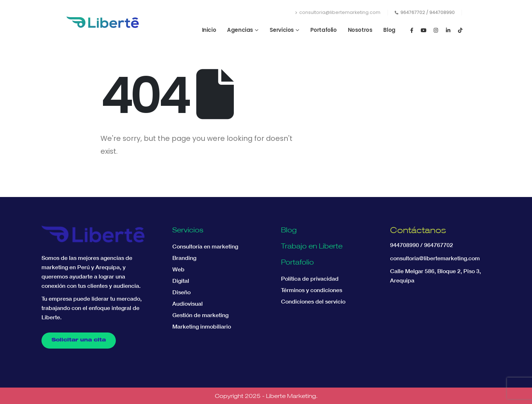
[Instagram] (436, 30)
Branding (184, 258)
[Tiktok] (460, 30)
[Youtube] (424, 30)
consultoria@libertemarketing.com (338, 12)
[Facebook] (412, 30)
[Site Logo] (103, 22)
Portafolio (324, 30)
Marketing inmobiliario (202, 326)
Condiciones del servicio (313, 301)
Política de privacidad (310, 279)
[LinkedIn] (448, 30)
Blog (389, 30)
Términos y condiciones (312, 290)
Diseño (181, 292)
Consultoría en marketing (205, 246)
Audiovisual (188, 304)
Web (178, 269)
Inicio (209, 30)
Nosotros (360, 30)
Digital (181, 281)
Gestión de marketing (200, 315)
